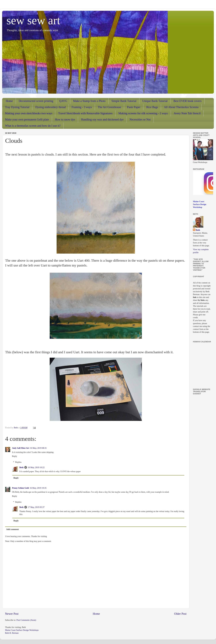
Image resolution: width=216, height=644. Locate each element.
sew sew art (33, 20)
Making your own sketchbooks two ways (29, 113)
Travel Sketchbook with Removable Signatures (85, 113)
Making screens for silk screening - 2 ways (143, 113)
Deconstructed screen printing (36, 101)
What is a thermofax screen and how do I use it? (33, 126)
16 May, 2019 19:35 (38, 488)
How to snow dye (65, 119)
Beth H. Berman (12, 633)
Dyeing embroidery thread (50, 107)
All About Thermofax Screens (181, 107)
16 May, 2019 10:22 (36, 467)
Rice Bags (152, 107)
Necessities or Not (140, 119)
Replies (18, 462)
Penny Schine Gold (21, 488)
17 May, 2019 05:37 (36, 507)
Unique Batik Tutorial (155, 101)
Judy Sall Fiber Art (21, 448)
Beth (21, 467)
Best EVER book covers (188, 101)
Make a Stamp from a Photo (89, 101)
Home (9, 101)
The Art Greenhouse (109, 107)
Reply (15, 456)
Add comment (12, 529)
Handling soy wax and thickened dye (102, 119)
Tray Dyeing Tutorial (17, 107)
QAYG (63, 101)
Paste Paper (134, 107)
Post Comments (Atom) (26, 620)
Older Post (180, 614)
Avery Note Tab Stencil (187, 113)
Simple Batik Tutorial (124, 101)
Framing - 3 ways (82, 107)
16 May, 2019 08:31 (38, 448)
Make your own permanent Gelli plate (27, 119)
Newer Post (12, 614)
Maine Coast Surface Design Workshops (22, 630)
